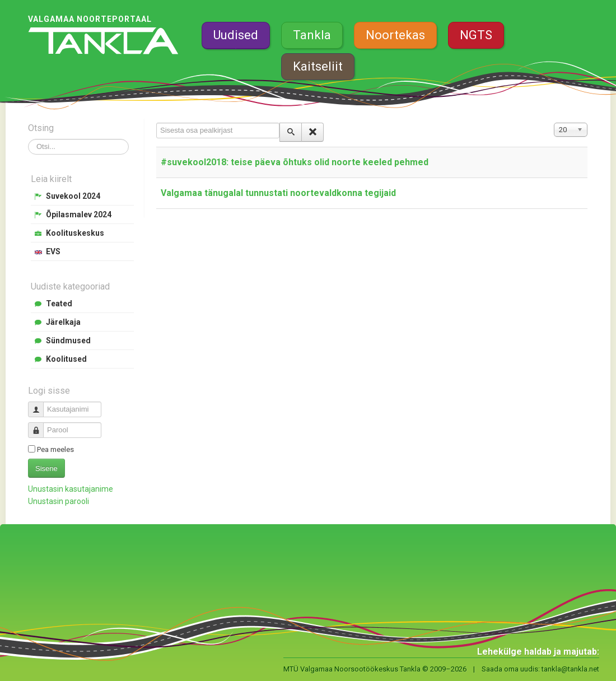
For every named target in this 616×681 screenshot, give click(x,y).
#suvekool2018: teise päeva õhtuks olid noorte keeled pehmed (295, 162)
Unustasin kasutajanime (71, 489)
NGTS (476, 35)
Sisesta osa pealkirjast (157, 123)
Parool (40, 425)
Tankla (312, 35)
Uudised (236, 35)
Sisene (46, 468)
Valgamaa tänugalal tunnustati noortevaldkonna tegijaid (278, 193)
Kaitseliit (318, 66)
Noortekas (395, 35)
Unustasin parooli (59, 501)
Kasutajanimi (40, 405)
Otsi (28, 139)
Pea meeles (55, 449)
